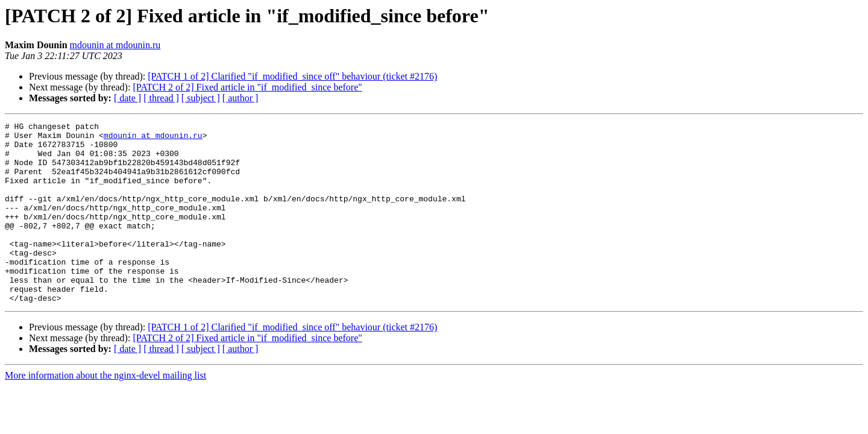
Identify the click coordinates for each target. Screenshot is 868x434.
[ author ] (241, 98)
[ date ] (127, 98)
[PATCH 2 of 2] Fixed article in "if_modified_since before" (247, 87)
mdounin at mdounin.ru (115, 45)
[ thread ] (161, 98)
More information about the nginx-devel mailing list (105, 411)
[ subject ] (201, 98)
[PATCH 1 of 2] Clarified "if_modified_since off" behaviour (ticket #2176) (292, 76)
